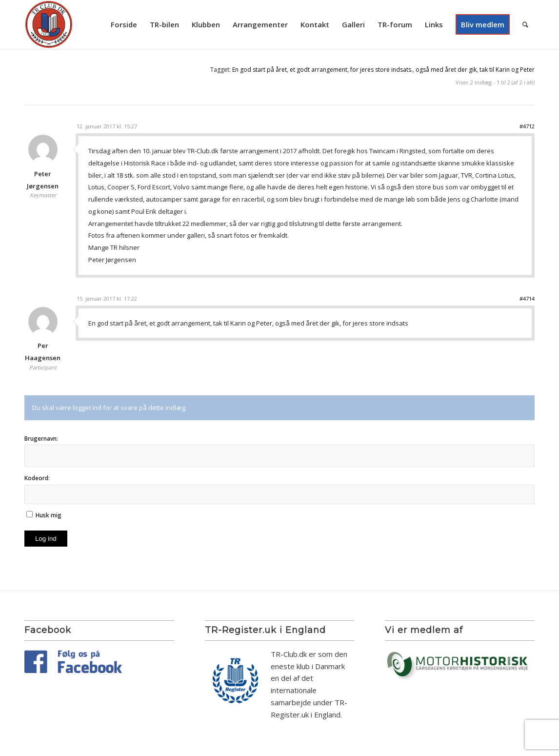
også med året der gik (446, 70)
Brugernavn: (41, 439)
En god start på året (260, 70)
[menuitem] (124, 24)
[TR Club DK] (49, 24)
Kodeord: (37, 478)
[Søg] (525, 24)
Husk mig (49, 515)
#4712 (527, 126)
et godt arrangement (319, 70)
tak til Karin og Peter (507, 70)
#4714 (527, 298)
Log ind (46, 539)
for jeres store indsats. (381, 70)
